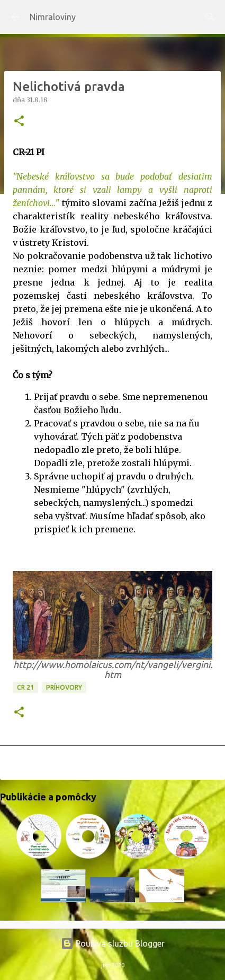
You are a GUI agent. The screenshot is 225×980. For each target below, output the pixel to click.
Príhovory (64, 687)
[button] (19, 122)
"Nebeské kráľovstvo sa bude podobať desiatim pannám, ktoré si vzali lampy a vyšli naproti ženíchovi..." (112, 190)
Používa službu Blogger (113, 943)
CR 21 (25, 687)
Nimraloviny (53, 17)
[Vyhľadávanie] (210, 17)
